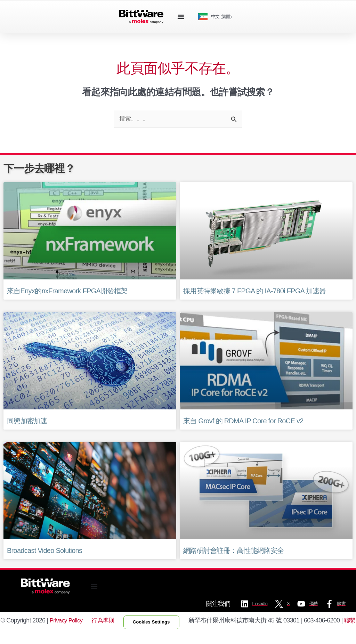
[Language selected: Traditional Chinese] (217, 17)
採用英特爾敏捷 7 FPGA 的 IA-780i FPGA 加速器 (255, 292)
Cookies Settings (154, 629)
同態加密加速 (27, 422)
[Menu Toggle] (181, 17)
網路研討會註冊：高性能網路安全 (233, 551)
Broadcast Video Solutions (44, 551)
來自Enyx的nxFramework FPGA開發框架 (67, 292)
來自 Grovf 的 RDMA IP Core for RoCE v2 (243, 422)
